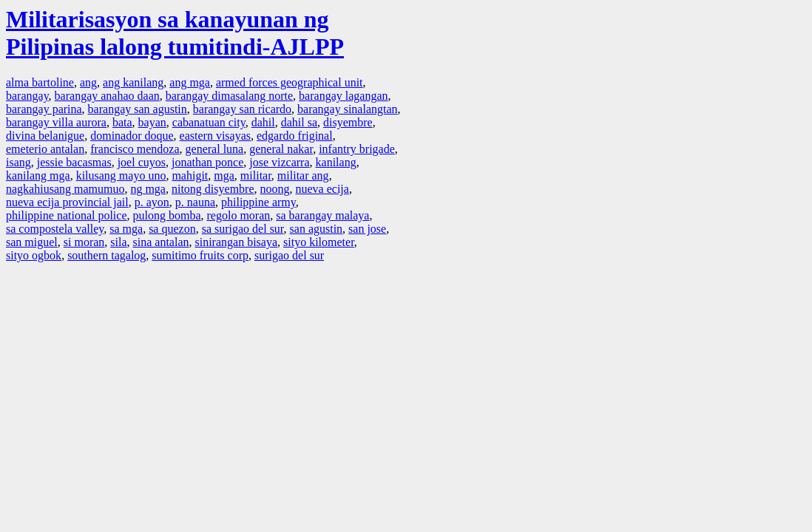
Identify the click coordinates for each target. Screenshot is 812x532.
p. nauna (195, 202)
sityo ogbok (34, 255)
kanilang (336, 162)
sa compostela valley (55, 229)
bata (122, 122)
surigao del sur (289, 255)
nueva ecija (322, 189)
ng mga (148, 189)
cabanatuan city (209, 122)
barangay (27, 96)
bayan (152, 122)
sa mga (126, 229)
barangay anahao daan (107, 96)
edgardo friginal (295, 136)
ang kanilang (133, 82)
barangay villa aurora (56, 122)
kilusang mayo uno (121, 175)
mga (224, 175)
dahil (263, 122)
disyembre (348, 122)
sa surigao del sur (243, 229)
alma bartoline (40, 82)
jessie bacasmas (74, 162)
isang (18, 162)
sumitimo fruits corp (200, 255)
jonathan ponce (207, 162)
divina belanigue (45, 136)
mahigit (190, 175)
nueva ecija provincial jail (67, 202)
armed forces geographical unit (290, 82)
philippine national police (67, 215)
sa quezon (172, 229)
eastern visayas (215, 136)
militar (256, 175)
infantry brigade (357, 149)
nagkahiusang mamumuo (65, 189)
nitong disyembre (213, 189)
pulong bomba (167, 215)
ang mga (190, 82)
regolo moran (239, 215)
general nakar (281, 149)
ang (88, 82)
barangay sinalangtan (348, 109)
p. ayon (152, 202)
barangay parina (44, 109)
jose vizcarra (279, 162)
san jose (367, 229)
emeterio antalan (45, 149)
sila (118, 242)
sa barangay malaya (322, 215)
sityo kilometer (319, 242)
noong (275, 189)
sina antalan (161, 242)
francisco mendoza (135, 149)
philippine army (258, 202)
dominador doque (132, 136)
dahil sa (299, 122)
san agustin (317, 229)
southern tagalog (106, 255)
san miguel (32, 242)
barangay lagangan (343, 96)
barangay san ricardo (242, 109)
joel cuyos (142, 162)
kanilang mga (38, 175)
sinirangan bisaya (237, 242)
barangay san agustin (138, 109)
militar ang (303, 175)
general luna (215, 149)
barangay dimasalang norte (229, 96)
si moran (84, 242)
